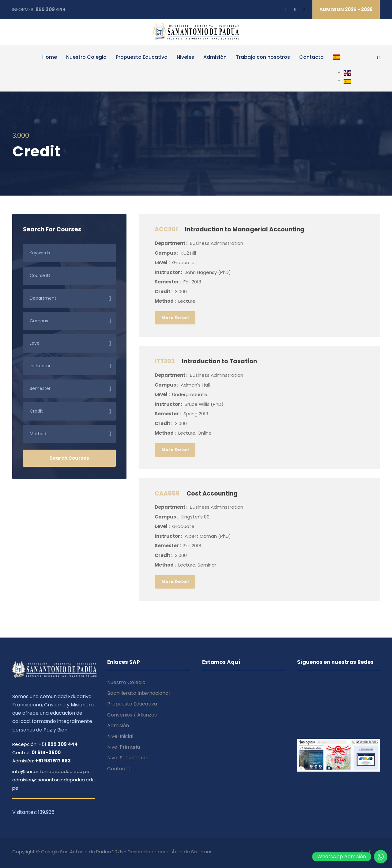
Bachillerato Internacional (138, 693)
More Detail (175, 318)
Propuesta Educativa (142, 57)
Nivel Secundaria (127, 758)
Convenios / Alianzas (132, 715)
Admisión (215, 57)
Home (50, 57)
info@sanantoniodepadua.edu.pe (51, 771)
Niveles (185, 57)
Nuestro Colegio (86, 57)
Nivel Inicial (120, 736)
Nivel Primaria (124, 747)
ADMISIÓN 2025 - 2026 (346, 9)
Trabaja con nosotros (263, 57)
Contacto (311, 57)
